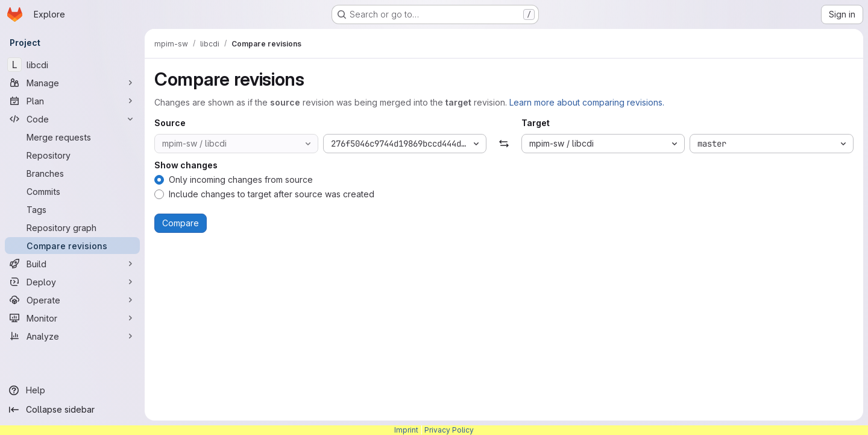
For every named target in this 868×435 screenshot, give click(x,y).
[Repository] (72, 155)
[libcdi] (72, 65)
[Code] (72, 119)
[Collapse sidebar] (72, 410)
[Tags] (72, 209)
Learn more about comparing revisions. (587, 102)
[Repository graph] (72, 227)
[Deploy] (72, 282)
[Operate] (72, 300)
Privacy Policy (449, 430)
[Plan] (72, 101)
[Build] (72, 264)
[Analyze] (72, 336)
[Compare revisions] (72, 246)
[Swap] (504, 144)
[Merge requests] (72, 137)
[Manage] (72, 83)
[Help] (72, 390)
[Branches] (72, 173)
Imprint (406, 430)
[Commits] (72, 191)
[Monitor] (72, 318)
